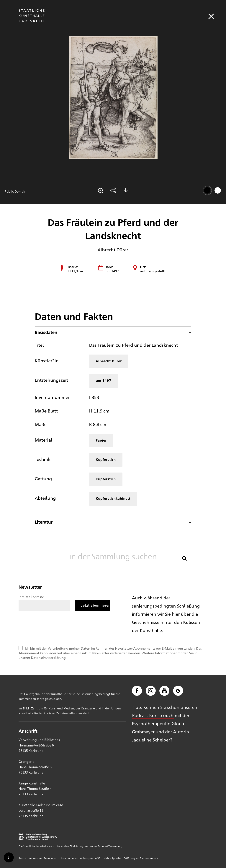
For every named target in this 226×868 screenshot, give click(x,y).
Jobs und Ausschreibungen (77, 858)
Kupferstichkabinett (113, 498)
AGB (98, 858)
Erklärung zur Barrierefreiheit (141, 858)
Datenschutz (51, 858)
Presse (22, 858)
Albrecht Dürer (113, 250)
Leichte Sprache (112, 858)
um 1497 (104, 380)
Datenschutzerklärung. (49, 657)
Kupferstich (106, 459)
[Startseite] (32, 21)
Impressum (35, 858)
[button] (184, 558)
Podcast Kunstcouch (153, 715)
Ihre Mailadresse (31, 597)
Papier (101, 440)
